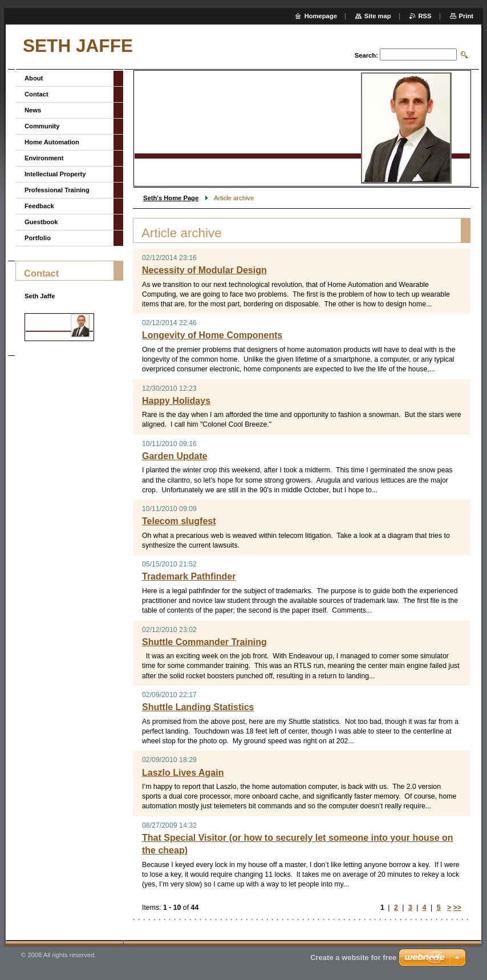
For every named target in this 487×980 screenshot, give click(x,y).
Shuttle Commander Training (204, 642)
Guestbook (41, 222)
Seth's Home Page (171, 198)
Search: (366, 55)
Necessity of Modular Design (204, 270)
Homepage (321, 16)
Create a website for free (353, 957)
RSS (425, 16)
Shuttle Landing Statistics (198, 707)
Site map (378, 16)
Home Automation (52, 142)
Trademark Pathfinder (189, 576)
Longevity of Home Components (212, 335)
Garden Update (175, 456)
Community (42, 126)
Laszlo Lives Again (183, 773)
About (34, 78)
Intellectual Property (55, 174)
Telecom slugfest (179, 521)
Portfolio (38, 238)
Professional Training (57, 190)
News (33, 110)
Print (466, 16)
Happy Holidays (176, 401)
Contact (36, 94)
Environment (44, 158)
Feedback (39, 206)
